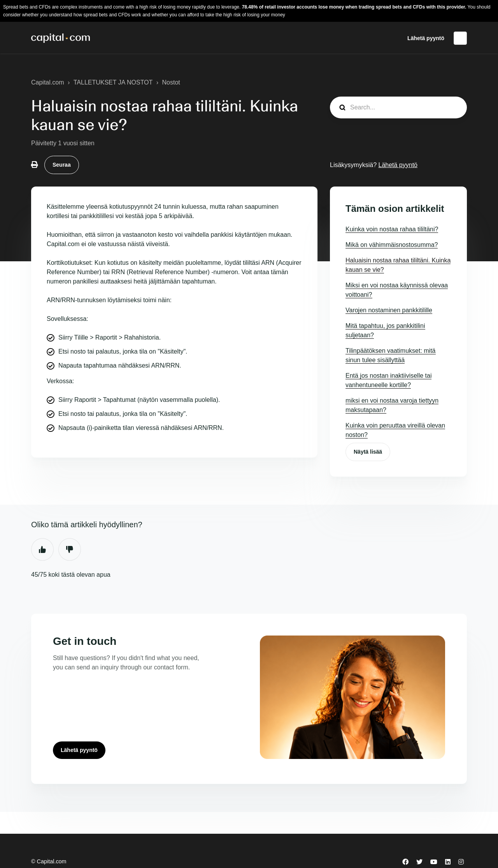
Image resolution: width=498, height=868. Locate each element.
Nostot (171, 82)
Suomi (460, 38)
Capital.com (47, 82)
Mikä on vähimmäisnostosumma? (392, 245)
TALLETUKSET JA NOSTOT (113, 82)
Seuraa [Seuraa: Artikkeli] (62, 165)
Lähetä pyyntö (426, 38)
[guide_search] (398, 107)
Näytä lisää (368, 452)
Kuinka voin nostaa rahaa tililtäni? (392, 229)
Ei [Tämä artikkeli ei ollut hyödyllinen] (70, 549)
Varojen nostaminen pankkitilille (389, 310)
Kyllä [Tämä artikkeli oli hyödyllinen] (42, 549)
